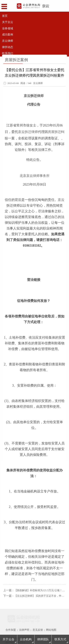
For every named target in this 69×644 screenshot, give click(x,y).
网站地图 (43, 625)
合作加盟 (10, 625)
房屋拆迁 (54, 130)
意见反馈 (32, 625)
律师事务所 (41, 172)
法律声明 (21, 625)
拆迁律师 (31, 130)
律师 (40, 95)
